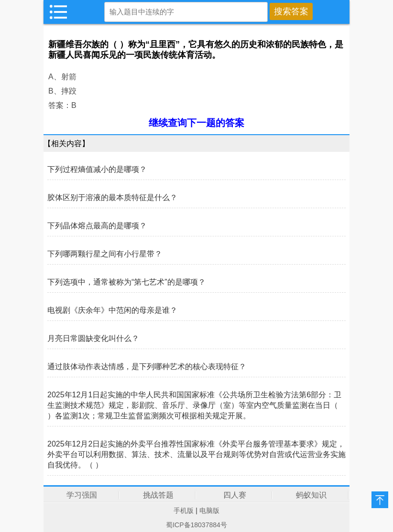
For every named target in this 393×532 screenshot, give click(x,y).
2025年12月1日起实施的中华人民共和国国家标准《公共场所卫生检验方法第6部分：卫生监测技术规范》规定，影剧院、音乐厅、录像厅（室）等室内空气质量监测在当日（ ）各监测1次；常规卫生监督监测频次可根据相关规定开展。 (194, 405)
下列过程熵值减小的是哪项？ (97, 169)
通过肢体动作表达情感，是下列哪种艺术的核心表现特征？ (147, 367)
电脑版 (209, 511)
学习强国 (82, 495)
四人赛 (235, 495)
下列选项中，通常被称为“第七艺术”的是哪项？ (126, 282)
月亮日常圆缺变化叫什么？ (93, 338)
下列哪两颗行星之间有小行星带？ (105, 254)
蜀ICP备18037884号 (196, 525)
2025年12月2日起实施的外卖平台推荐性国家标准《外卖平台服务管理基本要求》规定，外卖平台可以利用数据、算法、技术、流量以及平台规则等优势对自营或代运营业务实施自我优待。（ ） (196, 454)
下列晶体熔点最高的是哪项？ (97, 226)
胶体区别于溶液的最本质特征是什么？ (112, 197)
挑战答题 (158, 495)
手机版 (184, 511)
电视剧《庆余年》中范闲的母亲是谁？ (112, 310)
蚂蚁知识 (311, 495)
